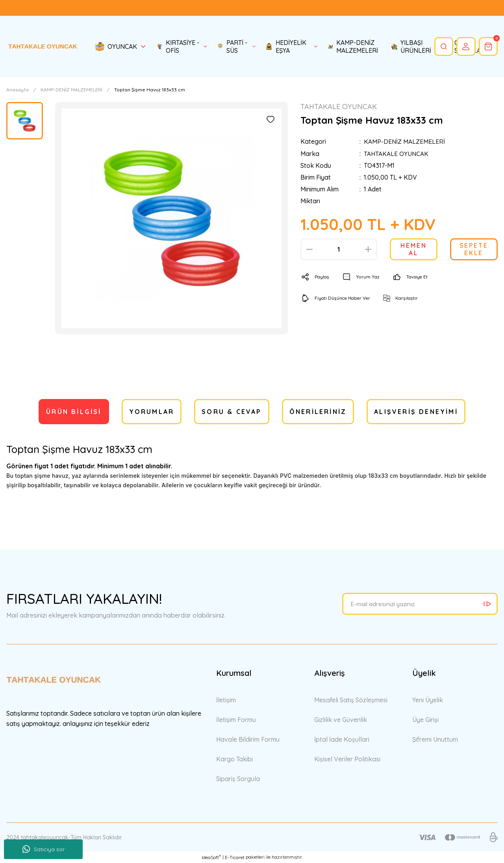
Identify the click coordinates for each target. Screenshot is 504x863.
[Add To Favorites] (271, 119)
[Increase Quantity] (368, 249)
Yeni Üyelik (428, 700)
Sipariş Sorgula (238, 779)
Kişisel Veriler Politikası (347, 759)
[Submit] (487, 604)
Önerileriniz (318, 412)
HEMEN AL (414, 249)
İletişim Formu (236, 720)
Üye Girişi (425, 720)
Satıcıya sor (44, 849)
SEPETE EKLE (474, 249)
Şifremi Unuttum (435, 739)
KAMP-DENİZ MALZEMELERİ (405, 142)
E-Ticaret (235, 857)
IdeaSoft (211, 857)
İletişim (226, 700)
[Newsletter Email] (420, 604)
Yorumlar (152, 412)
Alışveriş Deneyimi (416, 412)
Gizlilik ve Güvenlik (341, 720)
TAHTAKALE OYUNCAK (396, 154)
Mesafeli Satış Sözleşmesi (351, 700)
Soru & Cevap (232, 412)
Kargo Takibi (234, 759)
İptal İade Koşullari (342, 739)
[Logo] (42, 46)
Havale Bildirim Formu (248, 739)
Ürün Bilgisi (74, 412)
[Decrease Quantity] (309, 249)
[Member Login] (465, 46)
